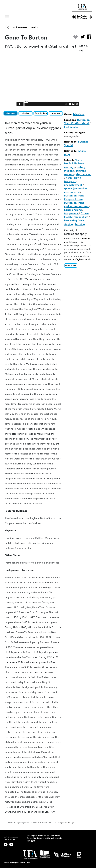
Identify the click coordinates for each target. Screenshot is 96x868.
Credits (26, 113)
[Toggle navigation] (7, 17)
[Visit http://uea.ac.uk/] (30, 855)
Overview (10, 113)
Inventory (56, 113)
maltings (70, 167)
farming (80, 224)
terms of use (71, 265)
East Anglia (71, 127)
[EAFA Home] (82, 11)
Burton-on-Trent (74, 196)
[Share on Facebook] (88, 38)
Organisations (41, 113)
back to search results (25, 28)
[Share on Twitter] (82, 38)
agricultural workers (77, 207)
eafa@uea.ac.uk (82, 260)
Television (79, 114)
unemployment (73, 185)
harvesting (71, 221)
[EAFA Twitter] (6, 844)
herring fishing (73, 210)
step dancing (84, 174)
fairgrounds (71, 214)
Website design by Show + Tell (17, 863)
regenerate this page (67, 823)
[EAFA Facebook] (12, 844)
